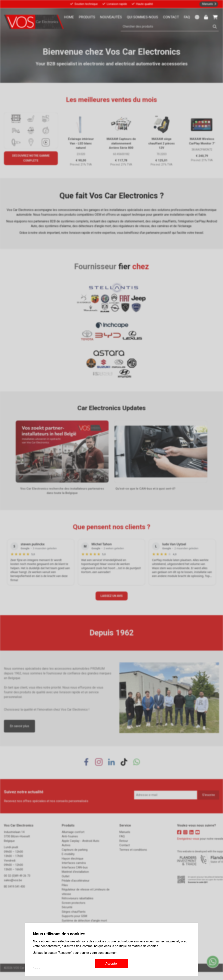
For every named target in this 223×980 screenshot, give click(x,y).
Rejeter (37, 968)
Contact (171, 17)
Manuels (208, 4)
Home (69, 17)
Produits (87, 17)
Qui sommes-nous (142, 17)
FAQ (187, 17)
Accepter (112, 964)
